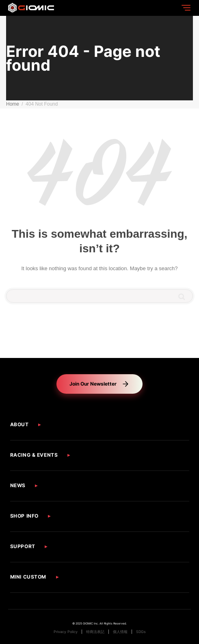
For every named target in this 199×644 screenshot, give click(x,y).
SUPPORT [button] (23, 546)
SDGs (141, 632)
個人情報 (120, 632)
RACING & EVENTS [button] (34, 455)
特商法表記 (95, 632)
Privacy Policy (66, 632)
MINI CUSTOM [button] (28, 577)
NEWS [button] (18, 485)
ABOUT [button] (19, 424)
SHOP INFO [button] (24, 516)
